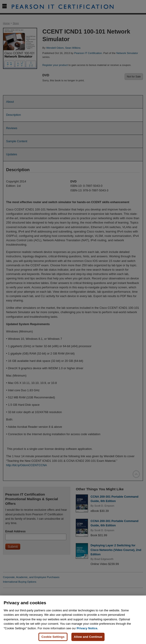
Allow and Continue (88, 637)
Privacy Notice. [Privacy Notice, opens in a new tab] (87, 628)
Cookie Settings (53, 637)
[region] (73, 620)
